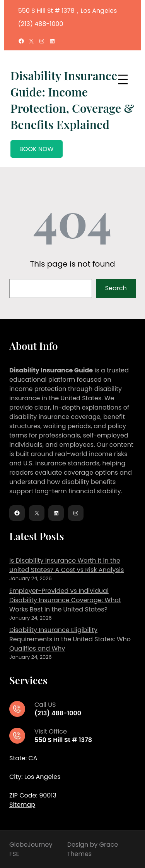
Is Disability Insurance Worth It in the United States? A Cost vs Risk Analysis (67, 565)
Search (116, 288)
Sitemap (22, 805)
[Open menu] (123, 79)
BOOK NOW (36, 149)
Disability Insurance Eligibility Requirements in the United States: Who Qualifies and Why (70, 639)
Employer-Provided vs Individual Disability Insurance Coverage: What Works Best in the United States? (65, 600)
